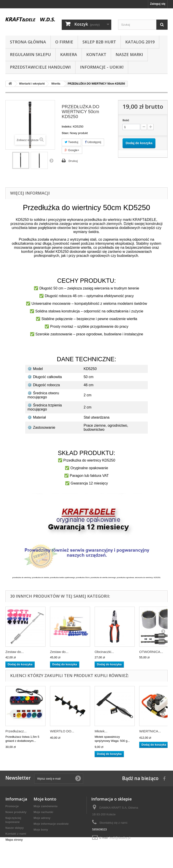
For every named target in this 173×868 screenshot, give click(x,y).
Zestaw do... (15, 652)
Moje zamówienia (46, 806)
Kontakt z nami (16, 834)
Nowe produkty (16, 812)
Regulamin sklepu (30, 54)
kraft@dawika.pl (120, 838)
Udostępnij (93, 142)
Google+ (72, 150)
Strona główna (28, 42)
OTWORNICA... (151, 652)
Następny (51, 160)
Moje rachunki (43, 812)
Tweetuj (71, 142)
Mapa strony (14, 840)
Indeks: (67, 127)
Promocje (12, 806)
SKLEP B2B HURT (99, 42)
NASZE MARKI (129, 54)
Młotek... (101, 731)
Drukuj (73, 161)
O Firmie (64, 42)
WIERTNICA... (150, 731)
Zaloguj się (158, 4)
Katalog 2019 (140, 42)
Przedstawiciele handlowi (40, 67)
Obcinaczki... (104, 652)
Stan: (65, 133)
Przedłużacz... (16, 731)
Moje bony (41, 830)
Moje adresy (42, 818)
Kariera (69, 54)
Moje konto (45, 799)
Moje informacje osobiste (51, 824)
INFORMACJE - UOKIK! (102, 67)
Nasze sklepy (15, 828)
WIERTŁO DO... (62, 731)
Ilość (126, 120)
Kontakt (96, 54)
